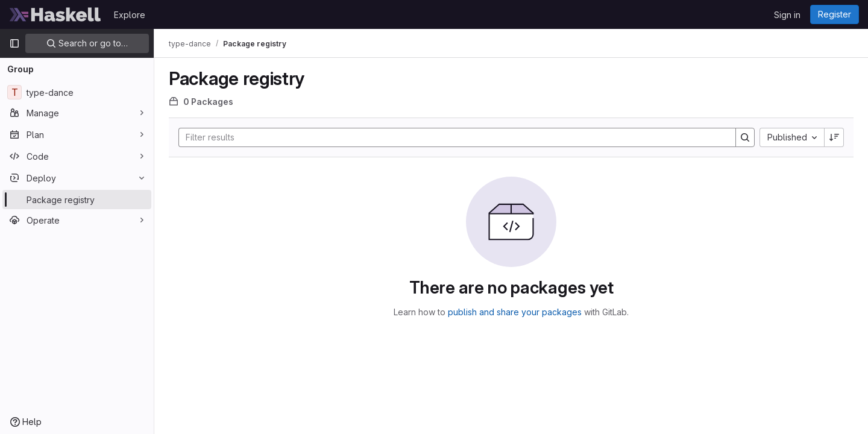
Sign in (787, 15)
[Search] (451, 137)
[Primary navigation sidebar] (14, 43)
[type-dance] (77, 92)
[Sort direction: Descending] (834, 137)
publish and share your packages (515, 312)
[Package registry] (77, 200)
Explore (130, 15)
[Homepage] (55, 14)
